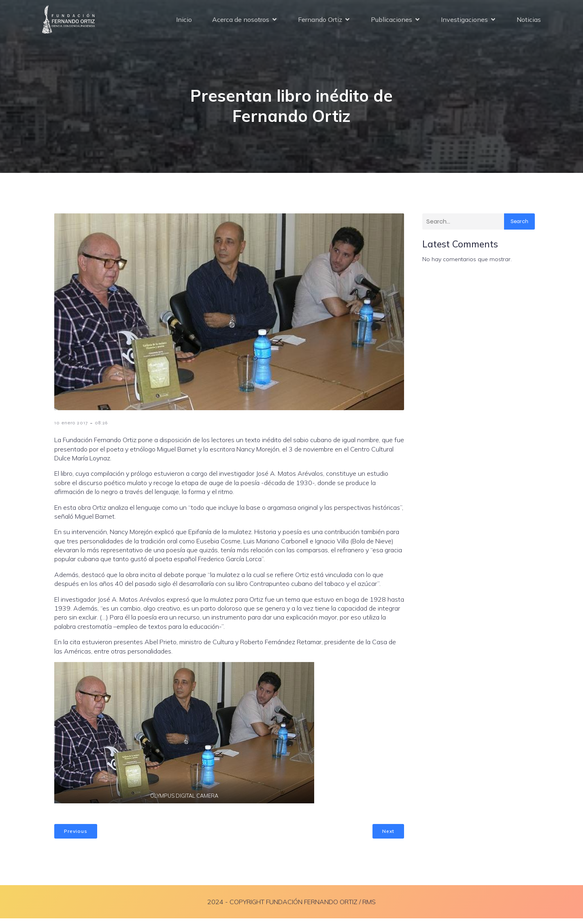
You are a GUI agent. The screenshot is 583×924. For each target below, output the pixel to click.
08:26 (101, 428)
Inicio (184, 22)
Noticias (529, 22)
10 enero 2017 (71, 428)
